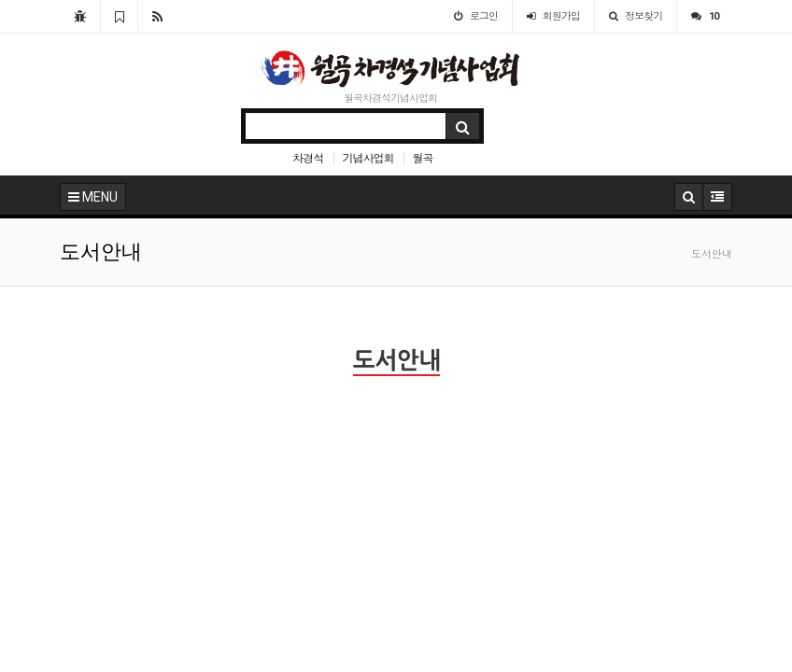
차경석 (308, 157)
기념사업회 (368, 157)
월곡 (422, 157)
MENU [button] (93, 197)
